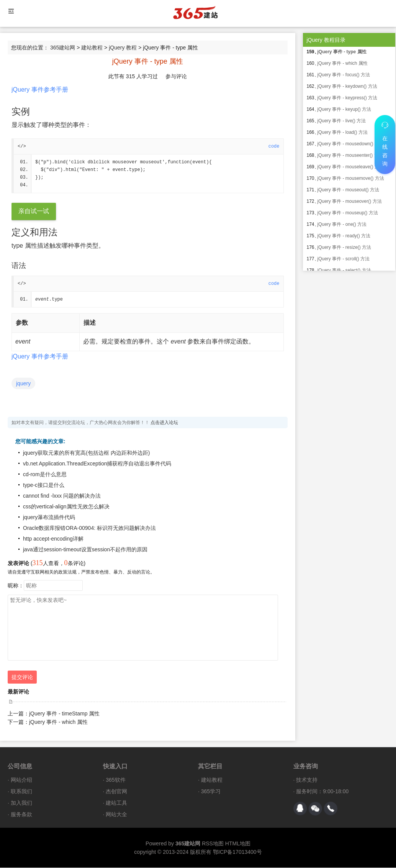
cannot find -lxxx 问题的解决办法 (62, 496)
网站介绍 (21, 780)
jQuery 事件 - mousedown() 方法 (351, 144)
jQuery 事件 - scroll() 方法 (344, 259)
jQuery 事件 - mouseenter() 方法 (350, 155)
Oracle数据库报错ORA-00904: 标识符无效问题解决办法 (89, 528)
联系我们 (21, 792)
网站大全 (116, 815)
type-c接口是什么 (44, 485)
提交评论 (22, 677)
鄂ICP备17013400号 (237, 852)
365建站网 (63, 48)
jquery (23, 384)
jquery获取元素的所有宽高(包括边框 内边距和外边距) (86, 453)
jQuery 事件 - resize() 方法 (344, 247)
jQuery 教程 (123, 48)
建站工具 (116, 803)
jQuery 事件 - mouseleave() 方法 (351, 167)
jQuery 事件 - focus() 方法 (344, 75)
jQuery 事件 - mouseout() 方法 (348, 190)
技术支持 (307, 780)
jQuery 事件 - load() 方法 (343, 132)
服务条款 (21, 815)
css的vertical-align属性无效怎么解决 (66, 507)
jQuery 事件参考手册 (40, 90)
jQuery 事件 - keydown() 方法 (347, 86)
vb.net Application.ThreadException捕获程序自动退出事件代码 (97, 464)
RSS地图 (213, 844)
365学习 (211, 792)
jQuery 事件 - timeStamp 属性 (64, 714)
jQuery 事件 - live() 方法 (342, 121)
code (274, 146)
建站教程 (92, 48)
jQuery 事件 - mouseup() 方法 (348, 213)
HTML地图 (238, 844)
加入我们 (21, 803)
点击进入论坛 (164, 423)
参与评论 (176, 76)
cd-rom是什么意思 (45, 475)
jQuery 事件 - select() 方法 (344, 270)
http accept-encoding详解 (53, 539)
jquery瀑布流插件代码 (49, 518)
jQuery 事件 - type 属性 (342, 52)
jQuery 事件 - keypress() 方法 (348, 98)
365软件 (115, 780)
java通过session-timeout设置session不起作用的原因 (85, 550)
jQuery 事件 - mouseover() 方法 (350, 201)
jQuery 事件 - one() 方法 (342, 224)
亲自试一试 (34, 211)
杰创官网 (116, 792)
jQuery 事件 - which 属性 (58, 722)
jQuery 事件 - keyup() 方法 (344, 109)
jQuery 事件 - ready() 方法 (344, 236)
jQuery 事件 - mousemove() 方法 (351, 178)
